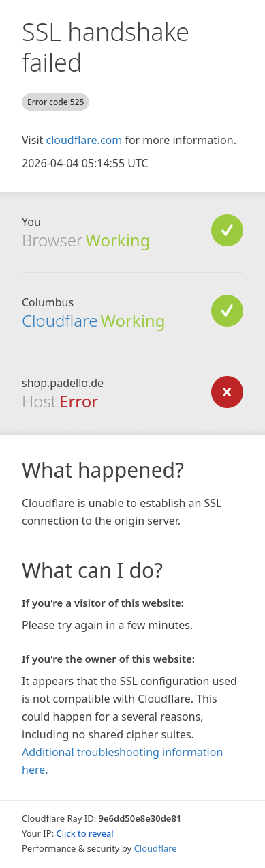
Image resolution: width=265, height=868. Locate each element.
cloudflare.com (84, 140)
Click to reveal (85, 833)
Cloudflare (60, 320)
